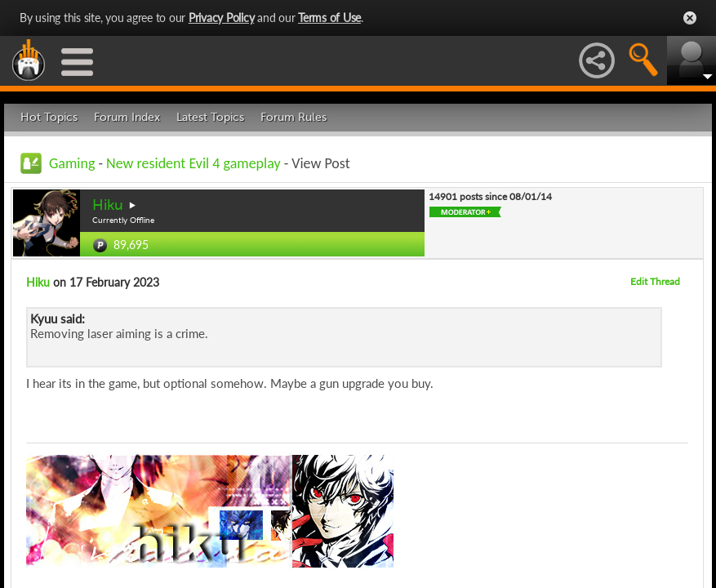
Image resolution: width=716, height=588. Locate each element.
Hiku (108, 205)
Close (690, 18)
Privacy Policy (222, 18)
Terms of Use (329, 18)
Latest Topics (210, 117)
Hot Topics (49, 117)
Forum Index (127, 117)
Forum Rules (294, 117)
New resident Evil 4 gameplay (193, 163)
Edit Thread (655, 281)
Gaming (72, 163)
